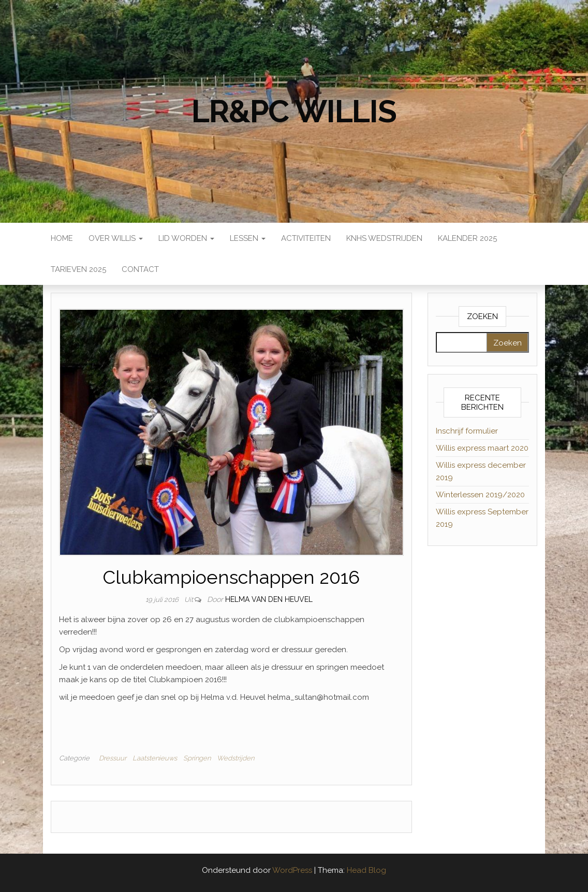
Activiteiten (306, 238)
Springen (197, 758)
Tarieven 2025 (78, 269)
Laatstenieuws (155, 758)
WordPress (292, 870)
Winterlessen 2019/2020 (480, 495)
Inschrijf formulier (467, 431)
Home (62, 238)
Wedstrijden (236, 758)
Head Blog (366, 870)
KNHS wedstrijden (384, 238)
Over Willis (116, 238)
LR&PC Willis (294, 111)
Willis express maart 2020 (482, 448)
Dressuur (113, 758)
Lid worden (186, 238)
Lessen (248, 238)
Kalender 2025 (467, 238)
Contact (140, 269)
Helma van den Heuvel (269, 599)
